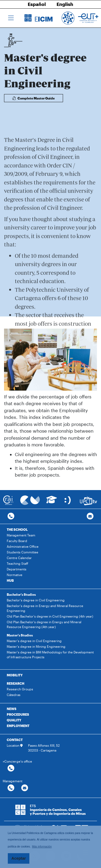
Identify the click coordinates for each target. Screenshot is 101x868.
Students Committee (22, 552)
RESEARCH (15, 683)
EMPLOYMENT (18, 726)
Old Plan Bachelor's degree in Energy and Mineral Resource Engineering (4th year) (44, 624)
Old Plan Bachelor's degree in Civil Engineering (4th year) (50, 616)
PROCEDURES (18, 714)
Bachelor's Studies (21, 594)
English (65, 4)
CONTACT (15, 740)
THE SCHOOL (17, 529)
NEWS (12, 709)
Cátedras (14, 695)
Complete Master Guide (34, 98)
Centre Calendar (19, 558)
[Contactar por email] (25, 788)
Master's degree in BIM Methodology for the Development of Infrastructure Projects (50, 655)
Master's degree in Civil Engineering (34, 641)
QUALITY (14, 720)
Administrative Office (23, 546)
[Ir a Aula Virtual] (52, 502)
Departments (17, 569)
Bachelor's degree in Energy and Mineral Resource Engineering (45, 608)
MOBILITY (15, 675)
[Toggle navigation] (11, 18)
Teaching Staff (18, 563)
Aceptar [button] (19, 858)
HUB (10, 580)
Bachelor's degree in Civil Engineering (36, 600)
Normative (15, 575)
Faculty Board (17, 541)
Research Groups (20, 689)
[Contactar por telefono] (11, 516)
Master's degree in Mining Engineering (36, 646)
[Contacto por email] (90, 516)
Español (37, 4)
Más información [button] (42, 847)
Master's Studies (20, 635)
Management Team (21, 535)
